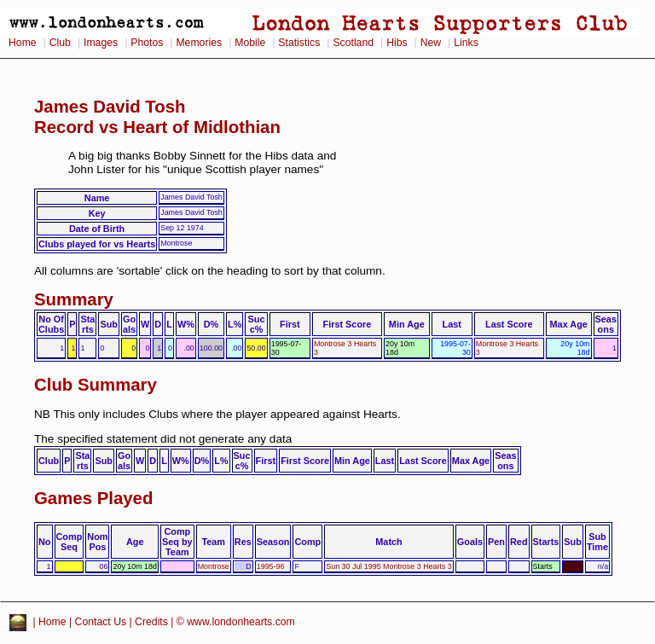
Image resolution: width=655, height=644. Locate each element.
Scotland (353, 43)
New (431, 43)
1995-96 (271, 566)
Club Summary (96, 385)
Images (101, 43)
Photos (147, 43)
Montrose (214, 566)
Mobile (250, 43)
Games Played (93, 498)
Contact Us (101, 622)
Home (23, 43)
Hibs (397, 43)
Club (60, 43)
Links (466, 43)
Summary (74, 299)
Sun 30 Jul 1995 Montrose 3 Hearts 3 (389, 566)
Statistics (299, 43)
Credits (151, 622)
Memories (199, 43)
